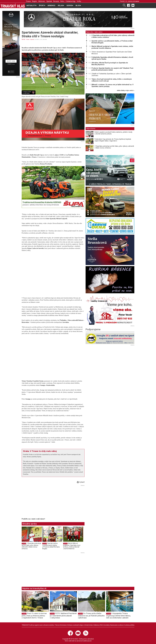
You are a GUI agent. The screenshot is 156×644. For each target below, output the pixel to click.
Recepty (56, 1)
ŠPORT (23, 39)
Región (35, 1)
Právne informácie (60, 625)
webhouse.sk (87, 641)
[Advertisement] (40, 502)
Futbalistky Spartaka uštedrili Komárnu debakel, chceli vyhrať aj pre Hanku (112, 58)
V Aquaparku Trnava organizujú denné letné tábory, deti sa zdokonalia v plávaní (118, 616)
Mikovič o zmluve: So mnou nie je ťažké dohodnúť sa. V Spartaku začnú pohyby (113, 85)
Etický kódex (89, 625)
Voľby (79, 1)
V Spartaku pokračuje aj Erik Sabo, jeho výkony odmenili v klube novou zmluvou (31, 546)
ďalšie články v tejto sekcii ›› (126, 91)
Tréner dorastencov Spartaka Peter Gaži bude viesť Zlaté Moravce (112, 53)
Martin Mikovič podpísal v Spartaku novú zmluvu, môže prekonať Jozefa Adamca (72, 546)
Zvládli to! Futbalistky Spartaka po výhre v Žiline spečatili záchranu (111, 75)
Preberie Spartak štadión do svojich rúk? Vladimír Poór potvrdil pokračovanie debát (113, 69)
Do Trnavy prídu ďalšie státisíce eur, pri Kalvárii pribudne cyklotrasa (91, 616)
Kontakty (107, 625)
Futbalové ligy (71, 1)
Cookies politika (129, 625)
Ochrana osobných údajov (75, 625)
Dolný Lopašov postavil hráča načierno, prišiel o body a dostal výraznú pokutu (113, 133)
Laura (137, 1)
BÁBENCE (52, 6)
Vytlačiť (81, 482)
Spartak (49, 1)
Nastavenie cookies (117, 625)
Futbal (28, 39)
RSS (101, 625)
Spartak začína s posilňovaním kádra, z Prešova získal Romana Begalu (51, 546)
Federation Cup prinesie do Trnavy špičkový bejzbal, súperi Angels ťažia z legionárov (113, 140)
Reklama (96, 625)
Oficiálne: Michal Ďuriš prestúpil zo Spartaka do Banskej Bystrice (110, 64)
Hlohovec (42, 1)
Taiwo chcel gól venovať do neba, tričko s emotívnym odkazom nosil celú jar (112, 80)
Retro (62, 1)
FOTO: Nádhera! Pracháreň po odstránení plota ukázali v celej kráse (63, 616)
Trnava (28, 1)
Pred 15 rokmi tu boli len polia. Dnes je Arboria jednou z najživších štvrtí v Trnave (34, 616)
